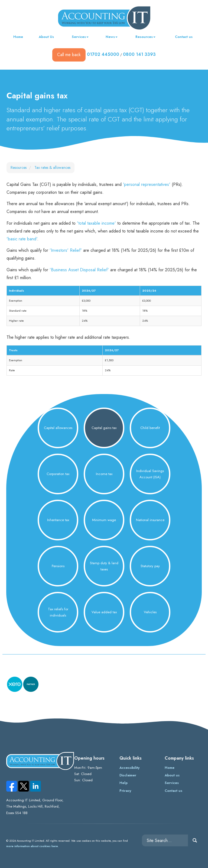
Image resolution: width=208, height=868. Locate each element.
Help (123, 783)
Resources (145, 37)
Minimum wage (104, 520)
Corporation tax (58, 474)
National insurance (150, 520)
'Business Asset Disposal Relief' (79, 270)
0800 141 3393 (139, 54)
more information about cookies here (32, 846)
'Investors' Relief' (66, 250)
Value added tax (104, 612)
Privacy (125, 791)
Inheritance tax (58, 520)
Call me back (69, 55)
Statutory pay (150, 566)
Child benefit (150, 428)
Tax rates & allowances (52, 167)
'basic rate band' (22, 239)
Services (80, 37)
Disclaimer (128, 775)
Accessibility (129, 768)
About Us (46, 37)
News (112, 37)
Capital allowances (58, 428)
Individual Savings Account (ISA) (150, 474)
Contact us (184, 37)
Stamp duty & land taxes (104, 566)
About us (172, 775)
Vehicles (150, 612)
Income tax (104, 474)
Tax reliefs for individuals (58, 612)
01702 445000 (103, 54)
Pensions (58, 566)
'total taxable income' (96, 223)
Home (18, 37)
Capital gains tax (104, 428)
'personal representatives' (147, 184)
